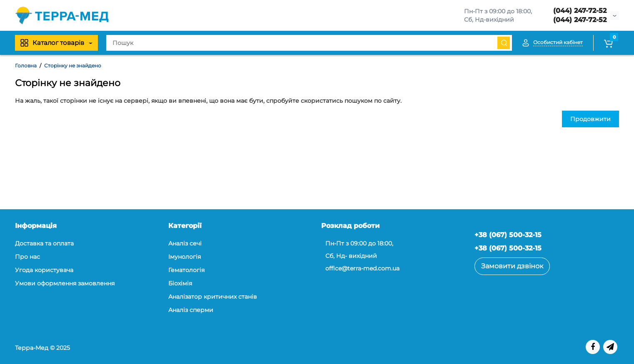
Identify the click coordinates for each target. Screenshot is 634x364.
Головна (26, 66)
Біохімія (180, 283)
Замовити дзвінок (512, 266)
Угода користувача (44, 270)
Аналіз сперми (191, 310)
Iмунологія (185, 257)
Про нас (27, 257)
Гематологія (186, 270)
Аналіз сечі (185, 243)
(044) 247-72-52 (580, 11)
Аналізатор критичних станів (213, 297)
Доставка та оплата (44, 243)
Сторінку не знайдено (73, 66)
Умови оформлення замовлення (65, 283)
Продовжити (590, 119)
